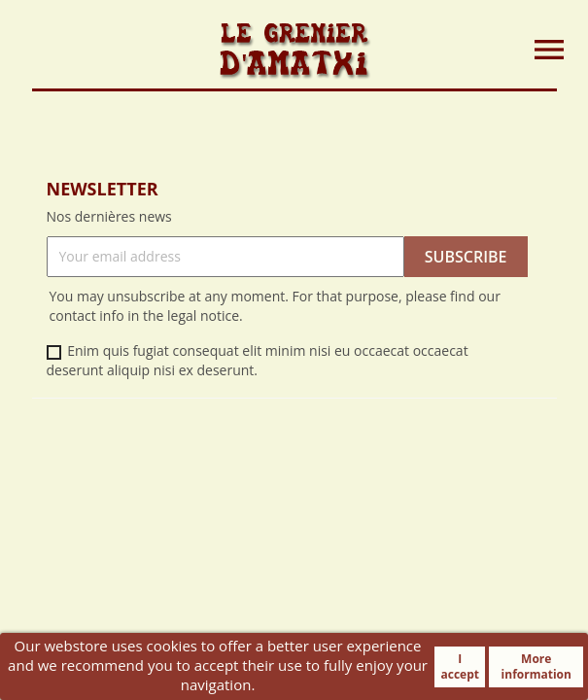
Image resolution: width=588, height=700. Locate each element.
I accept (460, 666)
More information (536, 666)
